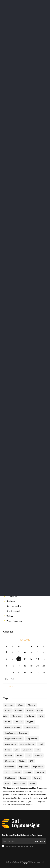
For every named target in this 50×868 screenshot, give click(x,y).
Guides (10, 566)
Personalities (13, 596)
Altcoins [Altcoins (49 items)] (32, 705)
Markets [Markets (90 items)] (38, 755)
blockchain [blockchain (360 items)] (17, 716)
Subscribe (38, 841)
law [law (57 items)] (28, 755)
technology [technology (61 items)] (25, 778)
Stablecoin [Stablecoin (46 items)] (40, 772)
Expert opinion (13, 562)
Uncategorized (13, 611)
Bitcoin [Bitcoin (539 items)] (30, 710)
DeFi (9, 552)
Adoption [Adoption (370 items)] (9, 705)
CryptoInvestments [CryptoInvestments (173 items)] (14, 738)
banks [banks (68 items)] (8, 710)
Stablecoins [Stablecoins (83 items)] (10, 778)
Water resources (14, 621)
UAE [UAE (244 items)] (7, 783)
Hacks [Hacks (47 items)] (19, 755)
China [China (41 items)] (8, 722)
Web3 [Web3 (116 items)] (32, 783)
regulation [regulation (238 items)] (23, 767)
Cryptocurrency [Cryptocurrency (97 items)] (31, 727)
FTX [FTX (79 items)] (37, 750)
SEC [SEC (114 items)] (7, 772)
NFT (8, 586)
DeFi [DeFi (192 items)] (41, 744)
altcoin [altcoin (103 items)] (21, 705)
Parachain (11, 591)
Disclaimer (25, 864)
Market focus (13, 576)
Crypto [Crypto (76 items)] (30, 722)
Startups (11, 601)
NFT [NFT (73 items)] (31, 761)
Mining (10, 581)
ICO (8, 571)
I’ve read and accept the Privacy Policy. (18, 846)
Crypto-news (13, 547)
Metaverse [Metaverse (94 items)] (10, 761)
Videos (10, 616)
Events (10, 557)
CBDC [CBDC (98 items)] (41, 716)
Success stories (14, 606)
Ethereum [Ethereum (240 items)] (27, 750)
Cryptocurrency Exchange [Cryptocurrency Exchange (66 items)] (16, 733)
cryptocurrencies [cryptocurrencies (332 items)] (13, 727)
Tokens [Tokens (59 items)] (37, 778)
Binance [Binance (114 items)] (19, 710)
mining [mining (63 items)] (22, 761)
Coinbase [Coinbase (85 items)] (19, 722)
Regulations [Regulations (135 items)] (38, 767)
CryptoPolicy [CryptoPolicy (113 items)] (32, 738)
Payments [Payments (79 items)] (10, 767)
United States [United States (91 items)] (19, 783)
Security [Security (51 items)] (17, 772)
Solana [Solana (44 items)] (28, 772)
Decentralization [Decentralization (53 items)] (27, 744)
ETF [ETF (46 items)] (16, 750)
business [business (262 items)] (30, 716)
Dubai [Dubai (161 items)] (8, 750)
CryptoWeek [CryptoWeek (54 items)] (11, 744)
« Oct (10, 687)
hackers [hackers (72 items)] (9, 755)
